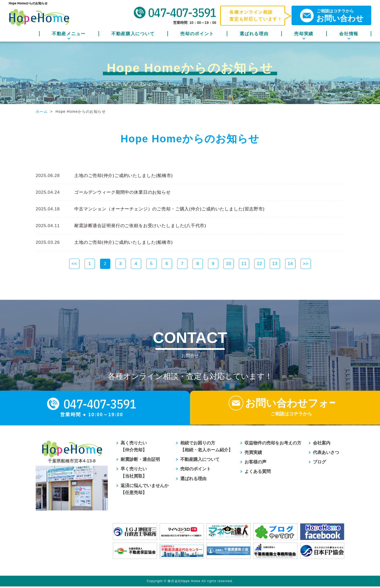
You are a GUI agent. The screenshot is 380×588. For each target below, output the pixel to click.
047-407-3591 (182, 13)
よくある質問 (258, 473)
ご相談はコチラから (335, 16)
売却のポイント (197, 34)
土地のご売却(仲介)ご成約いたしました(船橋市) (124, 176)
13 (275, 264)
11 (244, 264)
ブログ (319, 464)
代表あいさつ (326, 454)
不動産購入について (133, 34)
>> (306, 264)
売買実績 (253, 454)
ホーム (42, 111)
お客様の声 (255, 464)
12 (260, 264)
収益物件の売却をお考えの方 (273, 444)
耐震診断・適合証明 (140, 461)
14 (290, 264)
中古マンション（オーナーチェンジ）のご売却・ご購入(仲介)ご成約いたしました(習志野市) (169, 209)
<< (74, 264)
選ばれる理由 (254, 34)
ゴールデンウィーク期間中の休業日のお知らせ (123, 192)
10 (229, 264)
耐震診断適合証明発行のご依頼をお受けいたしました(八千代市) (140, 226)
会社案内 (322, 444)
